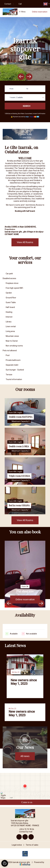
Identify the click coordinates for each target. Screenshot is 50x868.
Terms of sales (32, 845)
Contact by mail (24, 832)
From (11, 89)
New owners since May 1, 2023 (24, 682)
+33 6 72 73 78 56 (25, 829)
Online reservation (40, 12)
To (27, 89)
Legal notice (17, 845)
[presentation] (21, 77)
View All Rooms (25, 242)
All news (25, 756)
